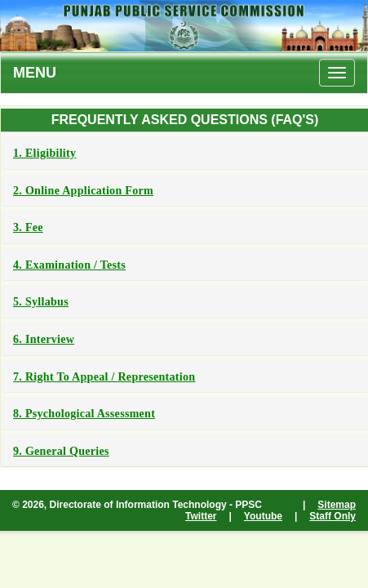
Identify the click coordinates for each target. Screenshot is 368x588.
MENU (35, 73)
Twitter (201, 516)
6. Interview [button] (44, 339)
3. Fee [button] (28, 227)
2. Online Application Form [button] (83, 191)
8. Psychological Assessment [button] (84, 414)
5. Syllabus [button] (41, 302)
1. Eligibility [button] (44, 153)
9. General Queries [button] (61, 451)
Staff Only (333, 516)
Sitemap (337, 505)
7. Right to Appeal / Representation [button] (104, 377)
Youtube (263, 516)
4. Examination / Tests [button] (69, 265)
